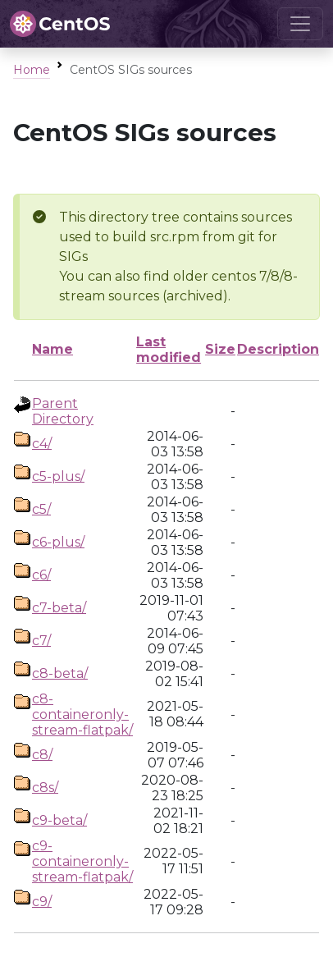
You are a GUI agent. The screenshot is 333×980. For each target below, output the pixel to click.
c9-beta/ (59, 820)
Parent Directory (63, 411)
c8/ (42, 755)
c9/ (42, 902)
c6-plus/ (58, 542)
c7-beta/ (59, 608)
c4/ (42, 444)
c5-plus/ (58, 476)
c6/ (41, 575)
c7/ (41, 641)
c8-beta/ (60, 673)
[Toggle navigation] (300, 24)
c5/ (41, 509)
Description (278, 349)
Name (52, 349)
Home (32, 70)
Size (220, 349)
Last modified (169, 350)
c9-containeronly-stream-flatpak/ (82, 861)
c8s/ (45, 788)
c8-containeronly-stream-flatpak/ (82, 714)
